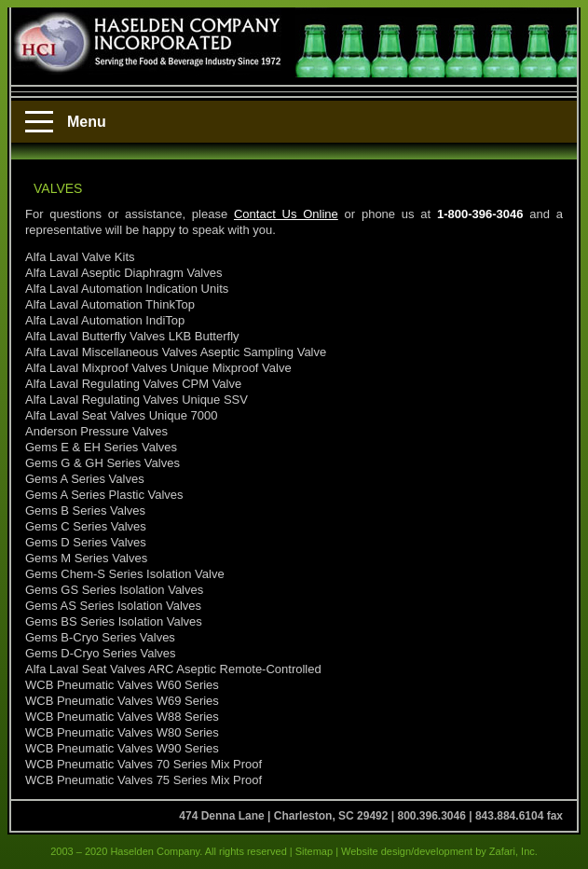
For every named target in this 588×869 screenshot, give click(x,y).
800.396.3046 (431, 816)
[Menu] (39, 122)
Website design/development (405, 851)
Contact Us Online (286, 214)
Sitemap (314, 851)
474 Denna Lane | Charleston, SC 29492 (283, 816)
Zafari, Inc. (513, 851)
